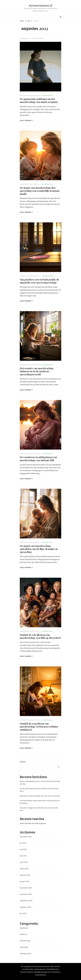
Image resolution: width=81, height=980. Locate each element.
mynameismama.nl (40, 5)
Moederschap (48, 95)
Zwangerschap (48, 276)
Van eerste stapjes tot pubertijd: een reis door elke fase (39, 809)
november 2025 (26, 837)
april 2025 (24, 862)
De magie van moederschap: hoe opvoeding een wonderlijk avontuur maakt (40, 191)
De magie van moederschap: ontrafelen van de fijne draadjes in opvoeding (39, 549)
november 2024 (26, 894)
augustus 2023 (25, 907)
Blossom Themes (27, 972)
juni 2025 (23, 849)
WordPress (56, 972)
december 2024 (26, 888)
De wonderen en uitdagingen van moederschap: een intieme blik (38, 459)
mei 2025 (23, 856)
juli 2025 (23, 843)
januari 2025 (25, 881)
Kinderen (23, 934)
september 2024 (26, 901)
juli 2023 (23, 913)
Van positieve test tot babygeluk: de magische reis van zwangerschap (39, 281)
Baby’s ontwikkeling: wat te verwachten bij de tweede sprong (40, 783)
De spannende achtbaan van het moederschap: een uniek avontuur (39, 100)
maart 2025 (24, 869)
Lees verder (26, 121)
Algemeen (24, 928)
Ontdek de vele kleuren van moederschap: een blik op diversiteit (40, 636)
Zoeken (23, 762)
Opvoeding (24, 947)
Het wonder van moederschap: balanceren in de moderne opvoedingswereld (37, 371)
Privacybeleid (40, 975)
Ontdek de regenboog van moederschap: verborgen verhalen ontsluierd (39, 727)
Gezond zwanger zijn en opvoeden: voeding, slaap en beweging (40, 802)
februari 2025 (25, 875)
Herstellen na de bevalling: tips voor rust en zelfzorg (40, 796)
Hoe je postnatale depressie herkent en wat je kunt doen (39, 790)
